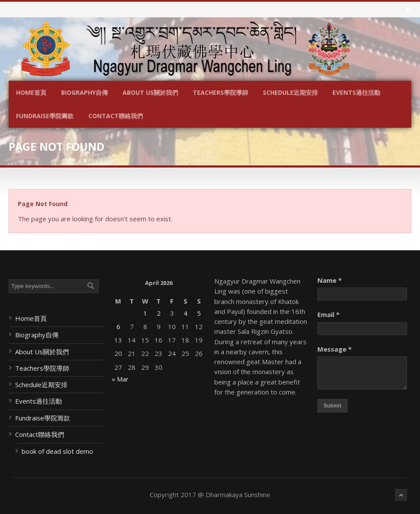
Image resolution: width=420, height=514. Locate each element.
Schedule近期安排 (290, 92)
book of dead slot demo (57, 451)
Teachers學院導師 (220, 92)
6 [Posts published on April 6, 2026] (118, 327)
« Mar (120, 379)
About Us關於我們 (150, 92)
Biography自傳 (84, 92)
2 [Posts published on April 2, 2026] (159, 313)
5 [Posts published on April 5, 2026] (199, 313)
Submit (333, 406)
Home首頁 (31, 92)
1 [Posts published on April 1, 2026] (145, 313)
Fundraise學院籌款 (45, 116)
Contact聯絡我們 (116, 116)
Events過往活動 (356, 92)
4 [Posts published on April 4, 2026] (186, 313)
